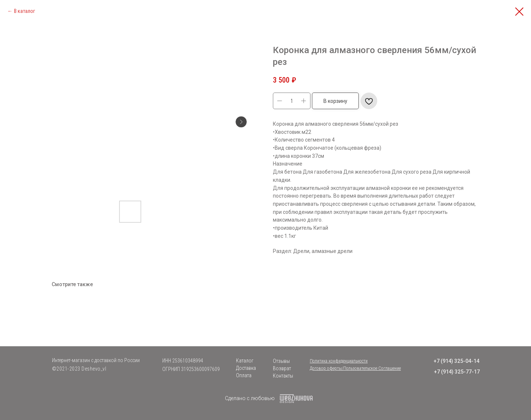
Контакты (283, 376)
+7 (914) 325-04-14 (457, 361)
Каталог (245, 361)
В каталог (25, 11)
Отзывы (281, 361)
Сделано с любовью (250, 398)
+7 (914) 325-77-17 (457, 372)
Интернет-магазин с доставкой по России (96, 360)
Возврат (282, 368)
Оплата (244, 375)
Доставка (246, 368)
